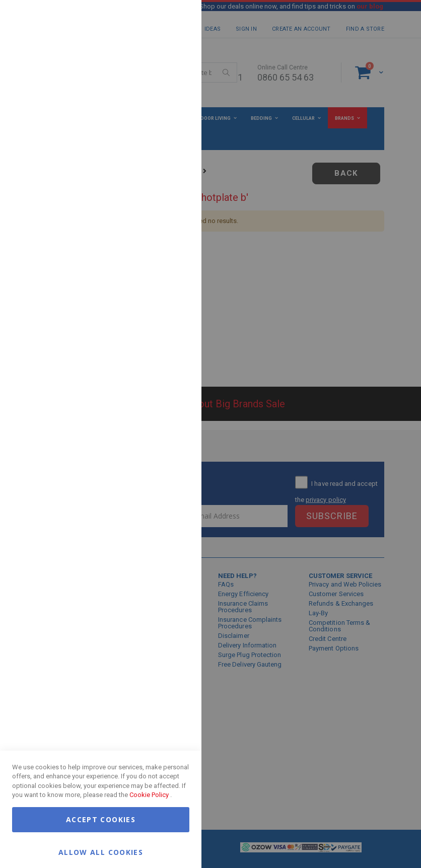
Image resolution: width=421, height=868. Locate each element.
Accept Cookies (101, 819)
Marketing (174, 126)
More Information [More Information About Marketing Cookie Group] (161, 208)
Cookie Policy (149, 795)
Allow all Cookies (101, 852)
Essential (174, 20)
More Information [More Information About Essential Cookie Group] (161, 82)
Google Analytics (174, 251)
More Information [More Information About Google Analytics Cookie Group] (161, 304)
